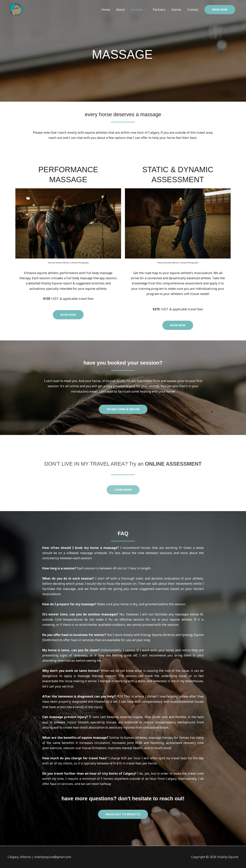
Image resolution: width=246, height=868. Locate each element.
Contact (193, 9)
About (120, 9)
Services (137, 9)
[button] (220, 9)
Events (176, 9)
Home (106, 9)
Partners (159, 9)
